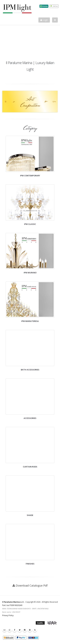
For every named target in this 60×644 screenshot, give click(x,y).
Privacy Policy (8, 615)
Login (44, 20)
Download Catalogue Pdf (32, 585)
